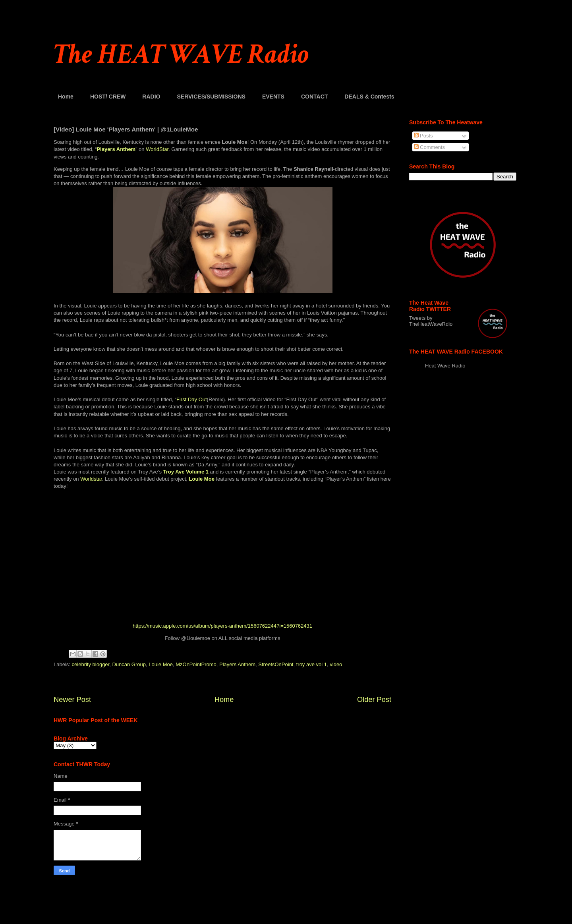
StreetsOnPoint (276, 664)
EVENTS (273, 97)
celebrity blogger (91, 664)
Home (66, 97)
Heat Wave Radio (445, 366)
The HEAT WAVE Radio (181, 55)
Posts (423, 136)
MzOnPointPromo (196, 664)
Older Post (374, 700)
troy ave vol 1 (312, 664)
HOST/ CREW (108, 97)
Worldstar (91, 479)
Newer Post (72, 700)
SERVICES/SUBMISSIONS (211, 97)
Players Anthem (237, 664)
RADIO (151, 97)
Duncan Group (129, 664)
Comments (429, 147)
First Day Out (192, 399)
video (336, 664)
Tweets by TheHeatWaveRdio (431, 321)
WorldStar (157, 149)
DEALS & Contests (369, 97)
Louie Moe (161, 664)
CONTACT (314, 97)
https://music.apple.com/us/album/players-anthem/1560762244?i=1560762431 (222, 626)
